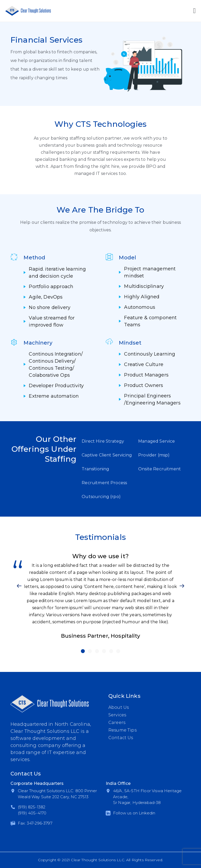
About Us (119, 707)
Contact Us (121, 738)
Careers (117, 723)
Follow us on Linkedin (134, 813)
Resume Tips (122, 730)
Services (117, 715)
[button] (19, 586)
